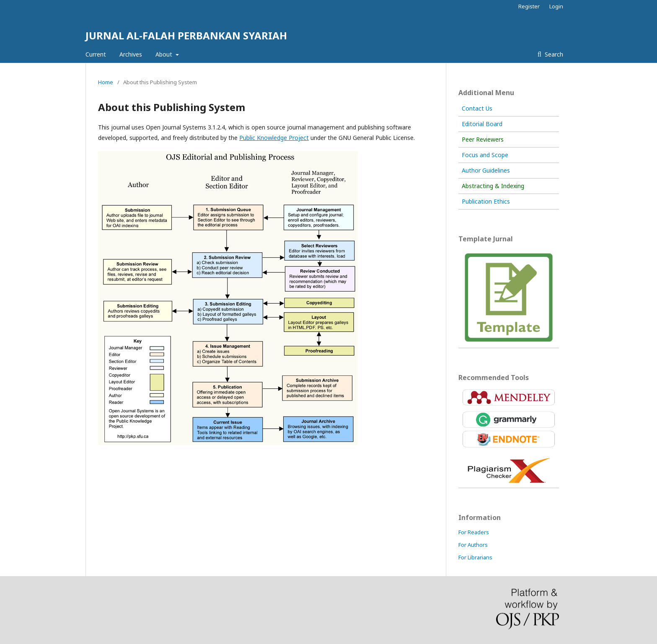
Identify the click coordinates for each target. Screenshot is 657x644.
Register (529, 6)
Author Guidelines (486, 170)
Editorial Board (482, 124)
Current (96, 54)
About (165, 54)
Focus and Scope (485, 155)
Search (553, 54)
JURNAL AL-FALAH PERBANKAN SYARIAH (186, 35)
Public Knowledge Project (274, 138)
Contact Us (477, 108)
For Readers (474, 532)
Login (556, 6)
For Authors (473, 545)
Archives (131, 54)
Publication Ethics (486, 201)
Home (106, 82)
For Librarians (475, 557)
